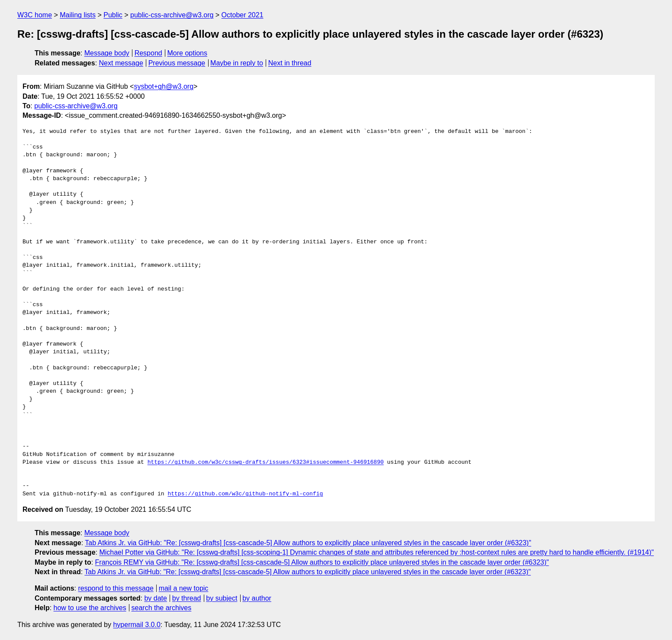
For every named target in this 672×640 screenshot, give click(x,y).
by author (257, 598)
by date (155, 598)
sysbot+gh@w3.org (164, 86)
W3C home (35, 15)
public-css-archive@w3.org (172, 15)
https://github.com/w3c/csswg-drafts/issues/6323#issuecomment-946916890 (266, 462)
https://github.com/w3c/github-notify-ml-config (245, 494)
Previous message (177, 63)
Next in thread (290, 63)
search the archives (162, 608)
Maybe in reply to (237, 63)
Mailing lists (78, 15)
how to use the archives (90, 608)
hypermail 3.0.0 (137, 625)
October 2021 (243, 15)
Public (113, 15)
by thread (187, 598)
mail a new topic (184, 588)
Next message (121, 63)
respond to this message (116, 588)
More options (188, 53)
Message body (107, 53)
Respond (148, 53)
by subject (222, 598)
